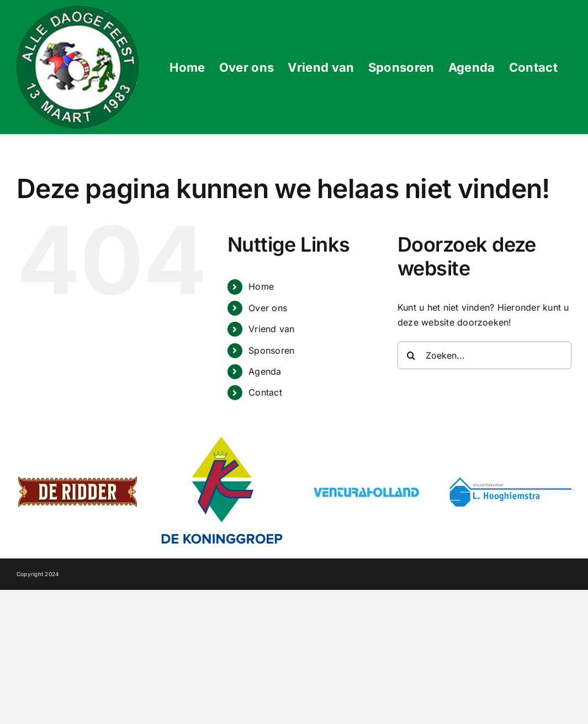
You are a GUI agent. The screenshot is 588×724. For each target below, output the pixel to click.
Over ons (268, 308)
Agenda (265, 371)
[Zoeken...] (484, 355)
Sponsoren (271, 350)
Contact (265, 392)
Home (261, 286)
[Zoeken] (411, 355)
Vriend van (271, 329)
